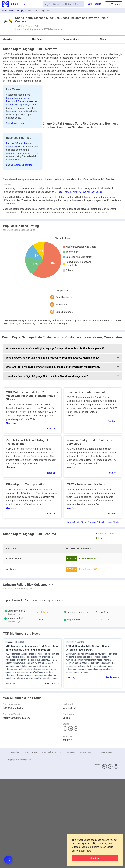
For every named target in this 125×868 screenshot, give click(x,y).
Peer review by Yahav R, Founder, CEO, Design (80, 198)
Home (4, 11)
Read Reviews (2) (88, 575)
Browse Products (87, 758)
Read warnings (14, 620)
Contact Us (71, 758)
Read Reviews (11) (89, 564)
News (103, 39)
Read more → (52, 689)
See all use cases (15, 123)
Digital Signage (16, 11)
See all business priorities (19, 165)
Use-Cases (38, 39)
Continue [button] (95, 858)
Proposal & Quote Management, (22, 101)
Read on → (53, 434)
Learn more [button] (85, 851)
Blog (60, 758)
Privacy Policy (14, 758)
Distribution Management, (19, 98)
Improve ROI (13, 143)
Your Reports (95, 4)
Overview (8, 39)
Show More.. (11, 429)
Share (9, 690)
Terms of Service (31, 758)
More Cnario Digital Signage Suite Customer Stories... (95, 528)
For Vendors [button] (114, 4)
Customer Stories (72, 39)
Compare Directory (106, 758)
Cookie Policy (48, 758)
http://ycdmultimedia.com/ (17, 724)
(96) (36, 26)
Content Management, (18, 105)
